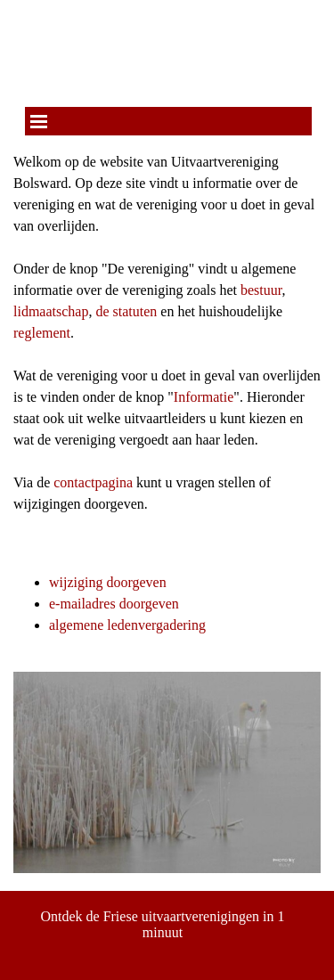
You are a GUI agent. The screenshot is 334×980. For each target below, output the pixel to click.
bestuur (261, 290)
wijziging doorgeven (108, 582)
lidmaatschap (51, 311)
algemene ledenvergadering (127, 625)
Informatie (204, 397)
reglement (42, 333)
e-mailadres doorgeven (114, 604)
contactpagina (93, 482)
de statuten (126, 311)
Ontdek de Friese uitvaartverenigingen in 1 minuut (164, 924)
